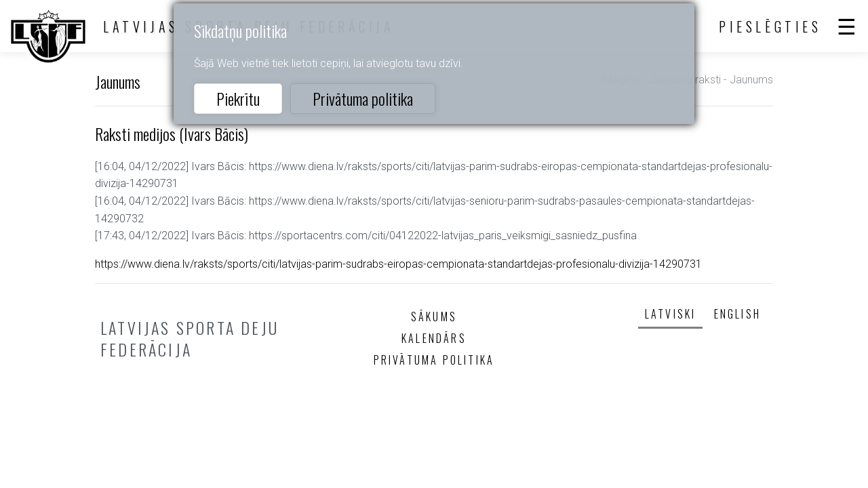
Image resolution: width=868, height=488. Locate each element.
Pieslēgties (770, 26)
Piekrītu (238, 98)
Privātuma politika (363, 98)
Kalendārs (434, 338)
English (737, 314)
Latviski (671, 314)
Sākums (434, 317)
